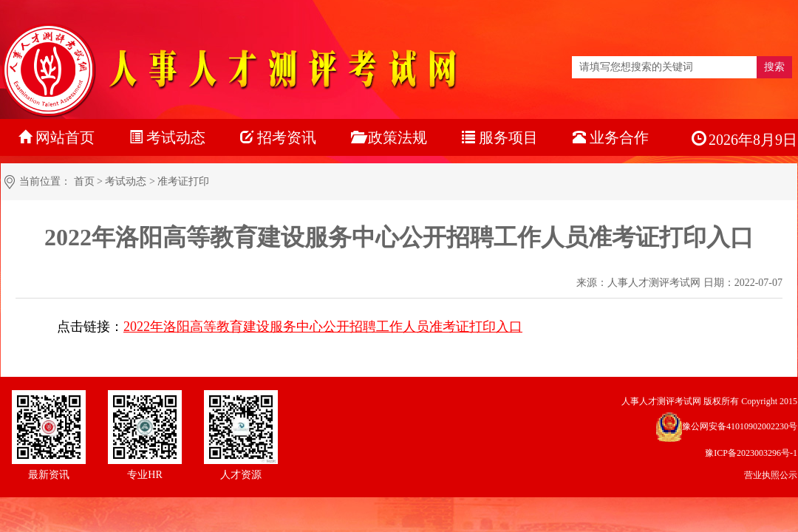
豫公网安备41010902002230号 (740, 426)
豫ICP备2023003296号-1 (751, 453)
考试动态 (126, 181)
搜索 (774, 67)
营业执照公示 (771, 475)
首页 (84, 181)
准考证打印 (183, 181)
